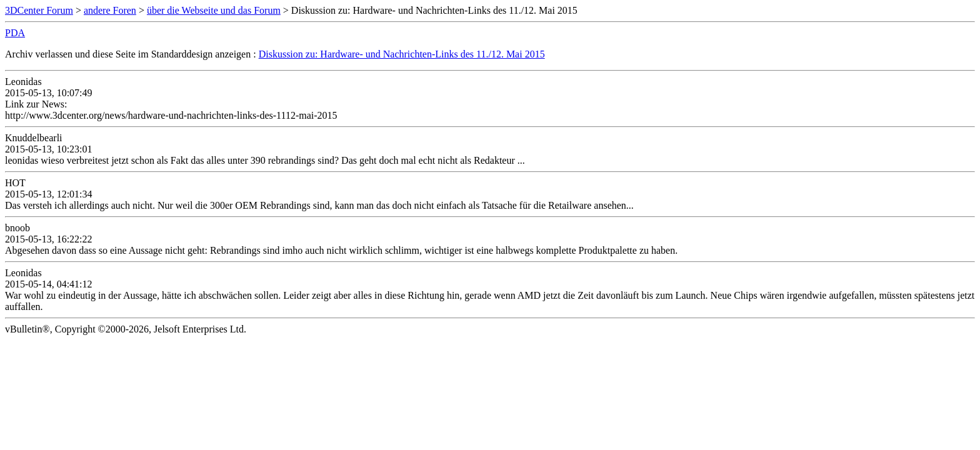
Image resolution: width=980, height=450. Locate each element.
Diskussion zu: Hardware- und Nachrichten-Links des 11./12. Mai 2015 (402, 54)
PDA (15, 33)
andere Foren (110, 10)
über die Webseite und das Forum (214, 10)
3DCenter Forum (39, 10)
